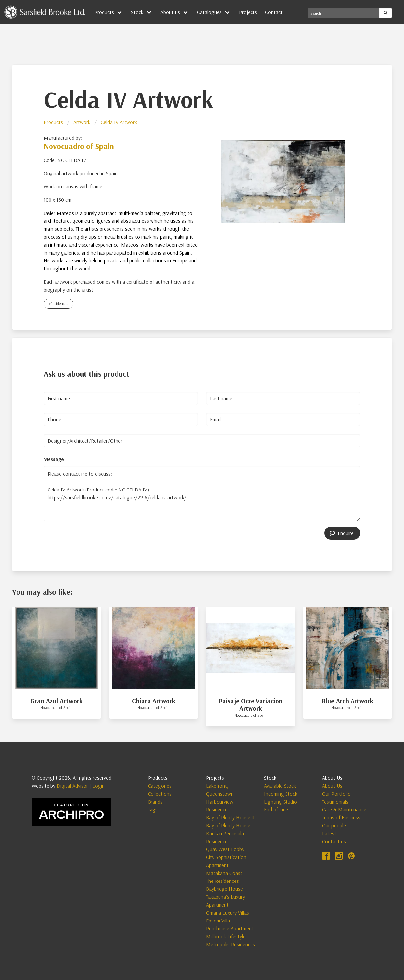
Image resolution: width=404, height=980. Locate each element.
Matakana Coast (224, 873)
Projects (248, 12)
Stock (137, 12)
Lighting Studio (281, 802)
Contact (274, 12)
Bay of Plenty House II (230, 817)
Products (104, 12)
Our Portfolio (336, 794)
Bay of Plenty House (228, 825)
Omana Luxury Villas (227, 913)
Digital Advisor (72, 786)
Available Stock (280, 786)
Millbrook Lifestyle (226, 936)
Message (54, 459)
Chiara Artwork (154, 701)
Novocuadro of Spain (79, 146)
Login (99, 786)
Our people (334, 825)
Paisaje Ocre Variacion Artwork (251, 705)
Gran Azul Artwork (56, 701)
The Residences (222, 881)
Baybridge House (224, 889)
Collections (160, 794)
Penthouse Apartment (230, 928)
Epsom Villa (218, 921)
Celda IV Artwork (119, 122)
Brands (155, 802)
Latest (329, 833)
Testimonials (335, 802)
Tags (153, 809)
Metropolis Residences (231, 944)
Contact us (334, 841)
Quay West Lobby (225, 849)
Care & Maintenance (344, 809)
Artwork (82, 122)
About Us (332, 786)
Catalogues (209, 12)
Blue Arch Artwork (348, 701)
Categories (160, 786)
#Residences (58, 304)
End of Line (276, 809)
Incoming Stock (281, 794)
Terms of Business (341, 817)
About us (170, 12)
